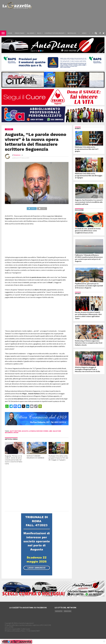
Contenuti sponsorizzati (54, 33)
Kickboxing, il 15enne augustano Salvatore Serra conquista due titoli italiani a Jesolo (89, 343)
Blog (39, 33)
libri (50, 431)
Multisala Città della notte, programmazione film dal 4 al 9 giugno (87, 149)
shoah (16, 433)
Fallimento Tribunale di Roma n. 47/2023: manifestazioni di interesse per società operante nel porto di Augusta (89, 258)
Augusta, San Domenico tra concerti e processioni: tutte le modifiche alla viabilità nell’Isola (89, 202)
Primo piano (20, 33)
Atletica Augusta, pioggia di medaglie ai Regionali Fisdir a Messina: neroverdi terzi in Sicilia (87, 369)
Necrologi (72, 33)
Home (10, 33)
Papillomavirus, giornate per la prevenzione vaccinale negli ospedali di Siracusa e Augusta (89, 286)
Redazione (17, 155)
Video (84, 33)
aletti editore (15, 431)
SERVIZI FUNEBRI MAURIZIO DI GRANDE (36, 457)
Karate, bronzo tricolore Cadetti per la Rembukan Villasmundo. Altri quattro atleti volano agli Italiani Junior (88, 315)
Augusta (59, 611)
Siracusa (67, 611)
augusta (25, 431)
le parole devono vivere (39, 431)
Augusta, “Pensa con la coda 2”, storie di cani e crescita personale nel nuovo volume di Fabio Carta (14, 460)
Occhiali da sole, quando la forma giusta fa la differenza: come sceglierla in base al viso (88, 231)
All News (31, 33)
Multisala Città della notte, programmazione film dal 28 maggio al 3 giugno (58, 458)
